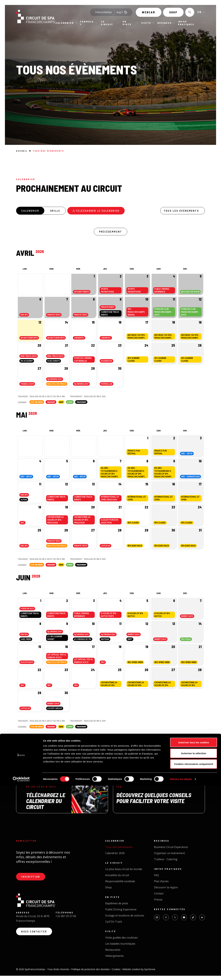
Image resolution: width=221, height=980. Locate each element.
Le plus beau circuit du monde (124, 873)
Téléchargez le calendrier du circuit (46, 805)
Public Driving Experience (121, 914)
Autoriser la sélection (194, 948)
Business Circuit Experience (171, 851)
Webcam (149, 14)
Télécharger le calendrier (106, 211)
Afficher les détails (181, 973)
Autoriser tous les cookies (194, 937)
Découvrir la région (166, 892)
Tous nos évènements (119, 851)
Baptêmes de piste (117, 908)
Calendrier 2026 (115, 857)
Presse (158, 904)
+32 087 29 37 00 (66, 922)
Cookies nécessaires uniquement (194, 958)
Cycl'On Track (114, 926)
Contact (159, 898)
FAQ (156, 879)
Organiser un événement (169, 857)
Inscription (32, 882)
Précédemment (110, 234)
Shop (173, 14)
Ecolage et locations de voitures (125, 920)
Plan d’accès (161, 886)
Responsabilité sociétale (120, 886)
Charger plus (110, 750)
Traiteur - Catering (166, 863)
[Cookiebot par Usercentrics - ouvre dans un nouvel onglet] (21, 974)
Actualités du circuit (117, 879)
